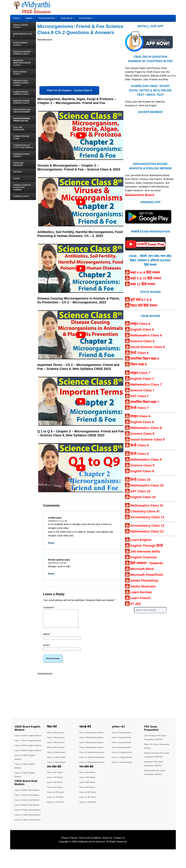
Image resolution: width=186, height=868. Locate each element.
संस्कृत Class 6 (140, 324)
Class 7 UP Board (55, 781)
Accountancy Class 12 (147, 526)
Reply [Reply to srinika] (51, 543)
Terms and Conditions (90, 856)
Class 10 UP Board (56, 796)
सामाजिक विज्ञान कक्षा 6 (145, 359)
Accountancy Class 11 (147, 517)
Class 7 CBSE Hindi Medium (27, 814)
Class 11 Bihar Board (57, 761)
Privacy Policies (69, 856)
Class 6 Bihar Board (56, 736)
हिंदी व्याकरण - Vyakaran (147, 563)
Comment (49, 607)
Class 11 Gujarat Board (122, 761)
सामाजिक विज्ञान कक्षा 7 (145, 402)
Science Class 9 (142, 465)
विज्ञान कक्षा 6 (138, 364)
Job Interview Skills (145, 551)
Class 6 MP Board (88, 776)
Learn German (141, 592)
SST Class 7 (139, 396)
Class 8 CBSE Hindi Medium (27, 819)
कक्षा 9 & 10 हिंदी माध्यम (146, 278)
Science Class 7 (142, 390)
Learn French (140, 598)
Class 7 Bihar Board (56, 741)
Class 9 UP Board (55, 791)
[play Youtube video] (81, 135)
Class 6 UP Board (55, 776)
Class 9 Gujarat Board (122, 751)
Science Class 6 (142, 341)
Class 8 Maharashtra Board (92, 746)
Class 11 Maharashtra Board (92, 761)
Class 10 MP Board (88, 796)
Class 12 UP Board (56, 805)
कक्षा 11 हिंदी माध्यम (143, 284)
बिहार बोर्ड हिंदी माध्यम (144, 306)
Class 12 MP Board (88, 805)
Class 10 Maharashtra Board (92, 756)
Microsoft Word (142, 569)
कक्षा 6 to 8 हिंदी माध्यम (145, 272)
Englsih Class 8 (142, 422)
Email (47, 649)
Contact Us (119, 856)
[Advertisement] (81, 62)
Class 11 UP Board (56, 801)
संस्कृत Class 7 (140, 373)
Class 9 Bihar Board (56, 751)
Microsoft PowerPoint (147, 575)
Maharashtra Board (140, 195)
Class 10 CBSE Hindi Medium (28, 828)
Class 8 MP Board (88, 786)
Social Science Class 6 (147, 347)
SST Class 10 (140, 491)
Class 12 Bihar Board (57, 766)
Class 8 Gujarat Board (122, 746)
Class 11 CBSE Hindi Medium (28, 833)
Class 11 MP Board (88, 801)
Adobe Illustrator (143, 586)
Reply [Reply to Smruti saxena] (51, 574)
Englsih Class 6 (142, 329)
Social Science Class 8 (147, 439)
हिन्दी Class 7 (139, 408)
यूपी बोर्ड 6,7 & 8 (141, 300)
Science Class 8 (142, 434)
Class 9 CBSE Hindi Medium (27, 823)
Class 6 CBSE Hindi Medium (27, 809)
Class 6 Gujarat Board (122, 736)
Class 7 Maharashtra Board (92, 741)
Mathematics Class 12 (147, 531)
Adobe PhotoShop (144, 581)
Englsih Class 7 (142, 379)
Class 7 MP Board (88, 781)
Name (47, 638)
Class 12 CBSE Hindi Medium (28, 838)
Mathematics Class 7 (146, 384)
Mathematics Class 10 (147, 485)
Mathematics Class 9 (146, 460)
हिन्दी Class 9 (139, 454)
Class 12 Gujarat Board (122, 766)
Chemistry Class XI (145, 511)
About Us (107, 856)
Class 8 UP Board (55, 786)
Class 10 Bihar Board (57, 756)
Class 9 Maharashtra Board (92, 751)
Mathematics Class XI (147, 505)
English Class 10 (143, 497)
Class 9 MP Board (88, 791)
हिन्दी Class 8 (139, 445)
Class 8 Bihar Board (56, 746)
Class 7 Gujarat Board (122, 741)
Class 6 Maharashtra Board (92, 736)
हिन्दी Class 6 (139, 353)
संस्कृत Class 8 (140, 416)
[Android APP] (148, 225)
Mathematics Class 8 (146, 428)
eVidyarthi (83, 860)
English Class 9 (142, 471)
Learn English (141, 540)
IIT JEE (136, 604)
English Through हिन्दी (146, 546)
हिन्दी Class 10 (140, 480)
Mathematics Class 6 (146, 335)
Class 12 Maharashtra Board (92, 766)
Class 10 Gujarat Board (122, 756)
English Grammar (143, 557)
